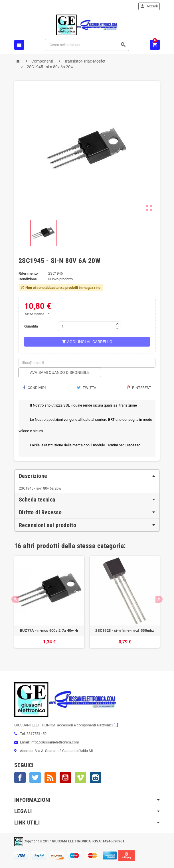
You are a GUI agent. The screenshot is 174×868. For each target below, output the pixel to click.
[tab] (87, 476)
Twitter (35, 778)
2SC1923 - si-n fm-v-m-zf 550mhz (125, 630)
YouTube (65, 778)
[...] (115, 725)
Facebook (20, 778)
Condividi (34, 388)
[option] (49, 605)
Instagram (96, 778)
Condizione (28, 279)
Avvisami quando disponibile (60, 372)
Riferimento (28, 273)
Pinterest (139, 388)
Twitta (86, 388)
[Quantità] (86, 326)
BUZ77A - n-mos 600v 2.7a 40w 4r (49, 630)
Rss (50, 778)
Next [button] (159, 599)
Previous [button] (15, 599)
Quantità (31, 326)
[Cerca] (87, 45)
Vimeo (80, 778)
